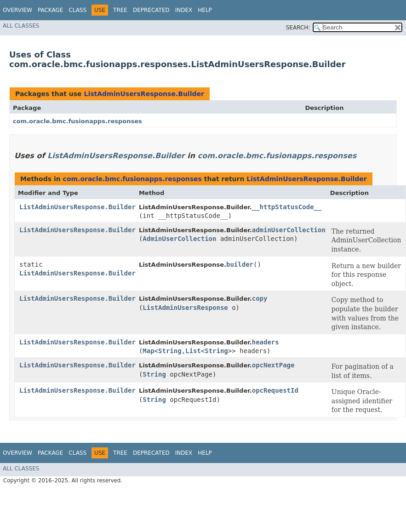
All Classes (21, 26)
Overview (17, 10)
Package (50, 10)
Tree (120, 10)
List (193, 351)
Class (77, 10)
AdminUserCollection (179, 239)
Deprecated (151, 10)
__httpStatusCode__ (287, 207)
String (170, 351)
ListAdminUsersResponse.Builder (144, 94)
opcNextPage (273, 365)
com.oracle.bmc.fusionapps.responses (77, 121)
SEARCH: (298, 28)
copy (260, 298)
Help (205, 10)
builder (240, 264)
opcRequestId (275, 390)
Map (148, 351)
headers (266, 342)
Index (184, 10)
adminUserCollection (289, 230)
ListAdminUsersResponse (185, 308)
